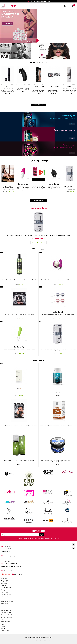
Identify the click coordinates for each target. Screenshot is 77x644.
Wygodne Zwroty (6, 624)
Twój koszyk (4, 583)
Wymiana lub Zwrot (6, 588)
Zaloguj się (4, 579)
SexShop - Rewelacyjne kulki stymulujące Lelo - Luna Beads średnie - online (58, 314)
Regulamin (4, 626)
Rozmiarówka (5, 592)
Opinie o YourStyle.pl (6, 615)
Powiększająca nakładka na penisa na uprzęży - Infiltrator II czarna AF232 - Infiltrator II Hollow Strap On (37, 92)
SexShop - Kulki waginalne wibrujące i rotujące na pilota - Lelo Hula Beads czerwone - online (58, 280)
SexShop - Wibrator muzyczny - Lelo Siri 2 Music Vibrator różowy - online (54, 187)
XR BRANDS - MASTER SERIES (37, 87)
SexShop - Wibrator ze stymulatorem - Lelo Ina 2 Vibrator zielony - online (19, 349)
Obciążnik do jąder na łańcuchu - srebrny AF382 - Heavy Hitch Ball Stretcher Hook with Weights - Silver (52, 92)
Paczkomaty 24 (5, 599)
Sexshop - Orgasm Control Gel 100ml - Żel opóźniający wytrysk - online (19, 460)
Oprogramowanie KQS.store (34, 641)
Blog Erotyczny (5, 631)
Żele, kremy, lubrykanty (64, 130)
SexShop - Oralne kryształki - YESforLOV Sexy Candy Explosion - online (19, 391)
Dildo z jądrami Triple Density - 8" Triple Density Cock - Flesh (68, 92)
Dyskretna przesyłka (6, 617)
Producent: (22, 80)
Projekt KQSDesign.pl (45, 641)
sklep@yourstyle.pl (9, 571)
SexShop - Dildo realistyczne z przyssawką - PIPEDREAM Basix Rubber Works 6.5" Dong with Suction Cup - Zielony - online (23, 188)
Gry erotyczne (69, 145)
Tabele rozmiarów (6, 622)
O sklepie (3, 585)
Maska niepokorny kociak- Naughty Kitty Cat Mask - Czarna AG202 (19, 314)
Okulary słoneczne (6, 613)
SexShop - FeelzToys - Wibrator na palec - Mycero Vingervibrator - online (69, 187)
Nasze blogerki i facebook (8, 604)
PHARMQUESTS (6, 87)
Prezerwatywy (68, 116)
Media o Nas (4, 597)
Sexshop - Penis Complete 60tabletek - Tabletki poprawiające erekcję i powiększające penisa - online (58, 392)
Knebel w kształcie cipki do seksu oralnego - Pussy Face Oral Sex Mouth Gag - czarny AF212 (19, 426)
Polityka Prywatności (7, 610)
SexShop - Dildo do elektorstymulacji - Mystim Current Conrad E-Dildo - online (8, 188)
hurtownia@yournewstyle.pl (11, 563)
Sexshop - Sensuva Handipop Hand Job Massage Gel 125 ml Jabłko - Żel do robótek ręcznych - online (19, 280)
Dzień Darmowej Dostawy (8, 608)
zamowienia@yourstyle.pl (10, 556)
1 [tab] (37, 41)
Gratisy (3, 619)
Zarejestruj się (5, 581)
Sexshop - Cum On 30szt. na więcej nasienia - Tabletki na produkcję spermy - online (58, 426)
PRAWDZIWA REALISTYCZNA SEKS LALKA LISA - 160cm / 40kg (39, 188)
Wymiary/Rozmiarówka (7, 601)
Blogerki (3, 606)
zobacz (72, 124)
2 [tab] (40, 41)
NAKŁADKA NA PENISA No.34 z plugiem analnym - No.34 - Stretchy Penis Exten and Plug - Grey (22, 90)
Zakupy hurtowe (5, 590)
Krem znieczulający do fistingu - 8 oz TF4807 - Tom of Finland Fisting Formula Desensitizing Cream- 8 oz (58, 461)
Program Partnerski (6, 594)
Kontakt (3, 628)
